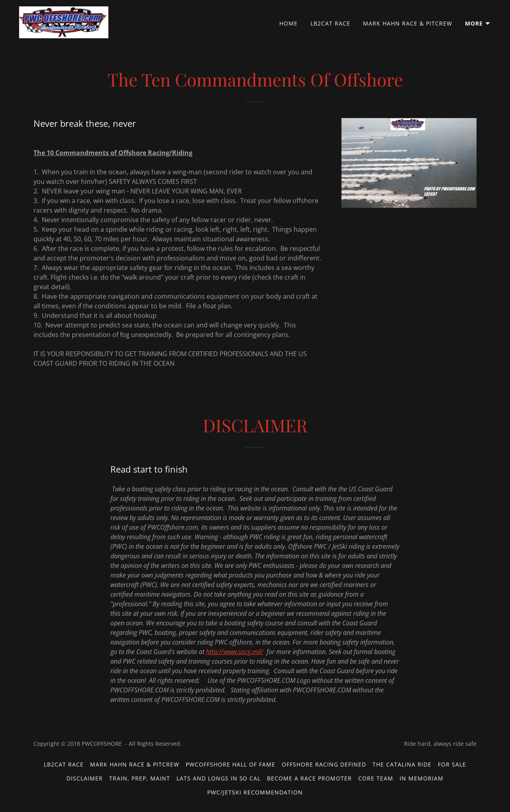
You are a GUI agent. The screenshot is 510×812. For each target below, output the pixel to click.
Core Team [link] (376, 778)
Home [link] (288, 23)
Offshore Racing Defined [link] (324, 764)
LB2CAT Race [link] (330, 23)
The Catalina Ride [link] (402, 764)
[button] (478, 24)
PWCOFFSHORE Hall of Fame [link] (230, 764)
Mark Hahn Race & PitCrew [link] (408, 23)
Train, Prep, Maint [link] (140, 778)
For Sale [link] (452, 764)
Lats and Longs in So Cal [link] (219, 778)
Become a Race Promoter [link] (309, 778)
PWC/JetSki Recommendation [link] (255, 792)
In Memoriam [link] (422, 778)
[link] (64, 22)
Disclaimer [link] (85, 778)
